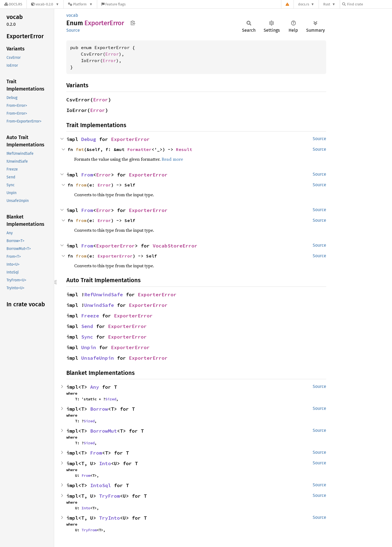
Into (105, 463)
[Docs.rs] (13, 4)
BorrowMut (104, 431)
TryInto (110, 518)
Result (184, 149)
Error (112, 54)
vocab (72, 15)
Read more (172, 159)
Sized (111, 399)
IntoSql (101, 485)
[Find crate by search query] (369, 4)
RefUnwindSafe (104, 295)
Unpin (89, 347)
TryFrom (110, 496)
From (87, 175)
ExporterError (130, 139)
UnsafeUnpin (98, 358)
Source (73, 30)
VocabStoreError (175, 246)
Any (95, 387)
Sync (87, 337)
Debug (89, 139)
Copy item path (133, 23)
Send (87, 326)
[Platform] (80, 4)
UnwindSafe (99, 305)
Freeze (90, 316)
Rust (327, 4)
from (81, 185)
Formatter (139, 149)
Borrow (99, 409)
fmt (80, 149)
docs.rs (304, 4)
